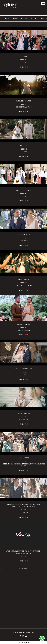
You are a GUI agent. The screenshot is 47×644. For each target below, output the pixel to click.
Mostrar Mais (23, 569)
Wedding (34, 19)
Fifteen (24, 19)
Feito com (23, 642)
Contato (30, 633)
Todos (6, 19)
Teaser (15, 19)
